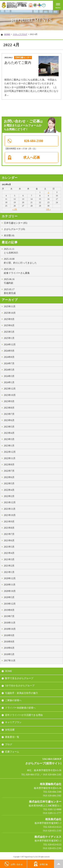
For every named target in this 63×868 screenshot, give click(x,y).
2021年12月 (10, 502)
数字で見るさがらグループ (19, 678)
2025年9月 (9, 319)
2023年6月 (9, 420)
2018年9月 (9, 635)
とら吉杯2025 (33, 251)
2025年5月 (9, 332)
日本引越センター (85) (16, 223)
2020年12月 (10, 578)
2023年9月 (9, 401)
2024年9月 (9, 351)
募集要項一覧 (12, 737)
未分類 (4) (9, 235)
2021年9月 (9, 522)
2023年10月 (10, 395)
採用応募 (41, 864)
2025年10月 (10, 313)
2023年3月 (9, 439)
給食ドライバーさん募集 (33, 271)
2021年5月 (9, 547)
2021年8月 (9, 528)
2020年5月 (9, 597)
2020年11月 (10, 585)
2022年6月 (9, 477)
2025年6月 (9, 325)
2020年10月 (10, 591)
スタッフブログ (20, 34)
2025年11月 (10, 306)
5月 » (48, 209)
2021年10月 (10, 515)
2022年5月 (9, 484)
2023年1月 (9, 446)
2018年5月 (9, 654)
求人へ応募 (32, 157)
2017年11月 (10, 661)
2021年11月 (10, 509)
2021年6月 (9, 541)
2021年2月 (9, 566)
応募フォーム (12, 752)
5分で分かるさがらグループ (20, 686)
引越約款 (33, 281)
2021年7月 (9, 534)
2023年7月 (9, 414)
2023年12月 (10, 389)
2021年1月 (9, 572)
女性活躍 (10, 730)
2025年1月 (9, 338)
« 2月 (15, 209)
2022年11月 (10, 458)
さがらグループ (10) (14, 229)
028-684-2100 (34, 141)
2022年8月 (9, 465)
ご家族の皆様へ (13, 700)
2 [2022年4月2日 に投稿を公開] (48, 192)
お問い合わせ (14, 864)
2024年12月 (10, 345)
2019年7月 (9, 616)
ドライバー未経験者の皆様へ (20, 708)
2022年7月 (9, 471)
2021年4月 (9, 553)
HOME (7, 34)
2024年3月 (9, 376)
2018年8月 (9, 642)
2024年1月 (9, 382)
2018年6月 (9, 648)
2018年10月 (10, 629)
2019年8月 (9, 610)
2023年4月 (9, 433)
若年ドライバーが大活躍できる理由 (24, 715)
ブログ (9, 744)
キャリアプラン (13, 722)
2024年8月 (9, 357)
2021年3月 (9, 559)
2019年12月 (10, 604)
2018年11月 (10, 623)
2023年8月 (9, 408)
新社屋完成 (33, 291)
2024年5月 (9, 370)
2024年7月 (9, 363)
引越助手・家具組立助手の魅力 (22, 693)
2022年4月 (9, 490)
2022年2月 (9, 496)
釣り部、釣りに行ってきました (33, 261)
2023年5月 (9, 427)
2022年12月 (10, 452)
